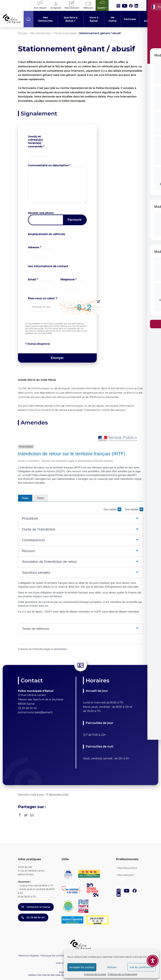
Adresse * (34, 247)
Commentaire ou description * (49, 165)
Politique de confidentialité (123, 974)
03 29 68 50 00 (33, 917)
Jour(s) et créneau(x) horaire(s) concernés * (36, 141)
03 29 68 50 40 (27, 708)
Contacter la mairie (36, 907)
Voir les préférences (141, 967)
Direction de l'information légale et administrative (44, 649)
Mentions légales (28, 956)
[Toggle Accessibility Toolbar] (153, 961)
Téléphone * (68, 279)
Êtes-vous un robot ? (43, 298)
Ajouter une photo (41, 213)
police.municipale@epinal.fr (36, 712)
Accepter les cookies (82, 967)
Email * (33, 279)
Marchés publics (127, 868)
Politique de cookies (95, 974)
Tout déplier (134, 509)
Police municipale (65, 33)
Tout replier (112, 509)
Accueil (23, 33)
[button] (80, 519)
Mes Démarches (40, 33)
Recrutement (126, 875)
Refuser (112, 967)
